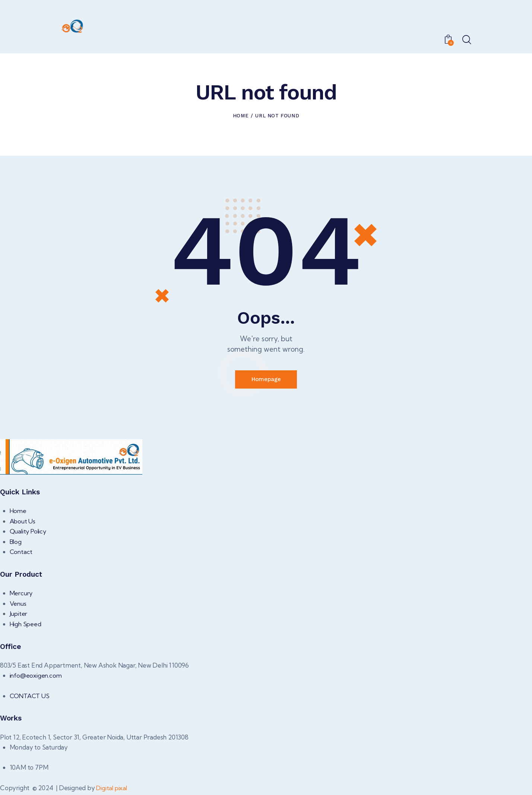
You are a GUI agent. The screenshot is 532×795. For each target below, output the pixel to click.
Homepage (266, 380)
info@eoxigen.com (36, 677)
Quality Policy (29, 533)
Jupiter (19, 615)
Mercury (22, 595)
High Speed (26, 625)
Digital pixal (112, 789)
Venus (18, 605)
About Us (23, 522)
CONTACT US (31, 697)
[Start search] (466, 40)
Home (241, 116)
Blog (16, 543)
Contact (22, 553)
